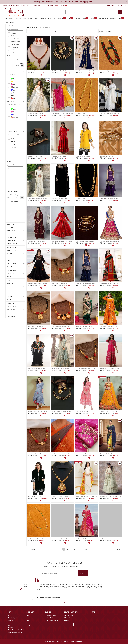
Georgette (14, 147)
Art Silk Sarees (15, 50)
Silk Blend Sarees (15, 53)
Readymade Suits (15, 41)
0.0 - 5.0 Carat (15, 201)
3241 (87, 549)
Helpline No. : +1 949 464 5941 (16, 630)
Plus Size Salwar (15, 44)
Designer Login (49, 618)
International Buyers (51, 615)
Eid (71, 18)
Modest (77, 18)
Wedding (62, 18)
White (14, 93)
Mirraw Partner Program (52, 620)
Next (118, 549)
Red (13, 98)
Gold (13, 81)
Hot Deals (49, 31)
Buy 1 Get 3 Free (58, 31)
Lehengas (18, 18)
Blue (13, 90)
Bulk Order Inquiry (51, 6)
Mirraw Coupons (69, 615)
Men (54, 18)
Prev (21, 590)
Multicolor (15, 87)
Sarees (11, 18)
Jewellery (43, 18)
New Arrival (31, 31)
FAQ (9, 625)
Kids (49, 18)
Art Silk (13, 142)
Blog (28, 620)
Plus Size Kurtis (15, 36)
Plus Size (113, 18)
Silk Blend (14, 139)
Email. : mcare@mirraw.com (15, 632)
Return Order (37, 6)
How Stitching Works (13, 618)
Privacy (29, 625)
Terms (28, 623)
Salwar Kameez (27, 18)
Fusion (94, 18)
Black (13, 95)
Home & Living (104, 18)
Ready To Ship (40, 31)
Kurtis (36, 18)
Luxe (85, 18)
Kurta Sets (14, 33)
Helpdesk (10, 627)
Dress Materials (15, 39)
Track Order (30, 6)
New (5, 18)
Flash (121, 18)
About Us (29, 615)
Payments (10, 623)
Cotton (13, 144)
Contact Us (29, 618)
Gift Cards (64, 6)
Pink (13, 84)
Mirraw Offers (68, 618)
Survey (44, 6)
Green (14, 79)
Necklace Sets (15, 47)
